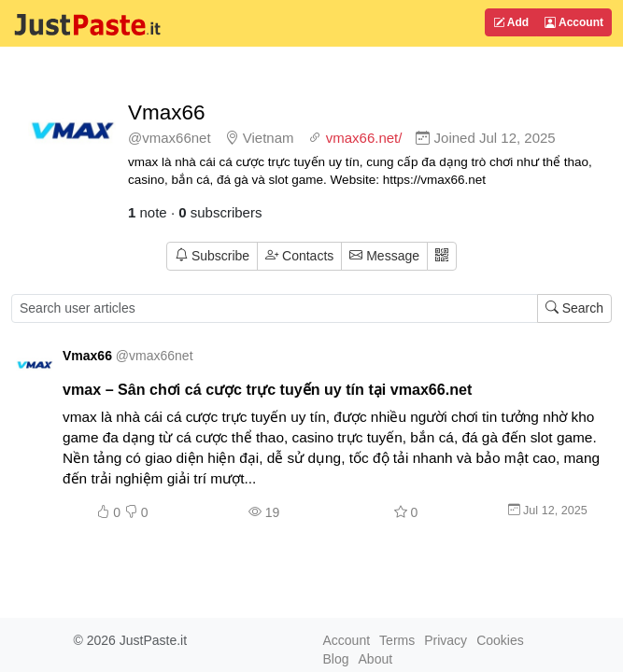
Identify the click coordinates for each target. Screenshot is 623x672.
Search (574, 308)
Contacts (299, 256)
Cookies (500, 640)
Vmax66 (167, 112)
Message (384, 256)
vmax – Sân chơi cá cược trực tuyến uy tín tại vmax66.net (267, 389)
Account (574, 22)
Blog (336, 659)
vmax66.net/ (364, 138)
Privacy (446, 640)
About (376, 659)
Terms (397, 640)
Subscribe (212, 256)
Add (511, 22)
